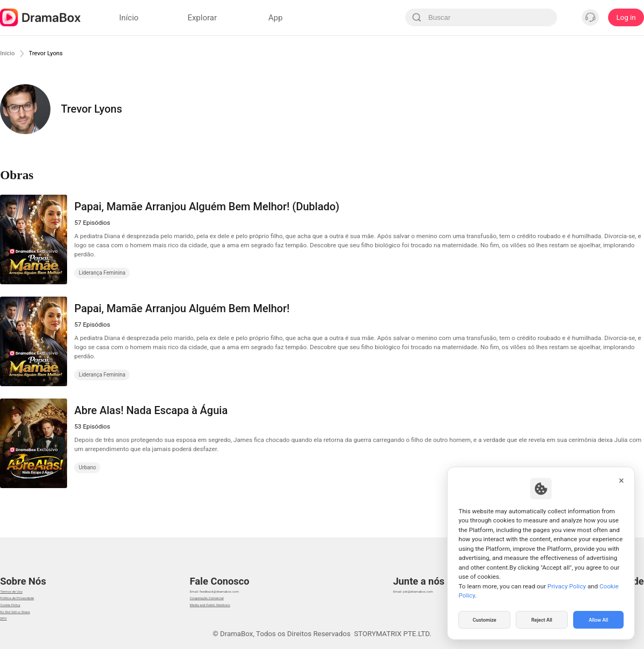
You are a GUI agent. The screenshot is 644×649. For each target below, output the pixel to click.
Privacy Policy (567, 584)
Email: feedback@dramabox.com (233, 580)
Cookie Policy (21, 606)
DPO (7, 633)
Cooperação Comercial (217, 593)
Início (10, 53)
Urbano (87, 467)
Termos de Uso (24, 580)
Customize (485, 619)
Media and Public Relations (224, 606)
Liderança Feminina (102, 273)
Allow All (599, 619)
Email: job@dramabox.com (437, 580)
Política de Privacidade (36, 593)
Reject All (542, 619)
